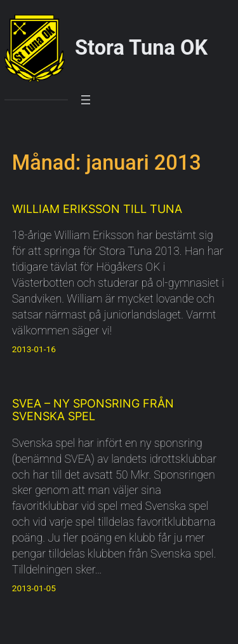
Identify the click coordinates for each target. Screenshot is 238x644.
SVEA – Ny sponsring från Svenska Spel (93, 410)
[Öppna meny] (86, 100)
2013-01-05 (34, 588)
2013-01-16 (34, 349)
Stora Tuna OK (141, 48)
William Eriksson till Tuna (97, 209)
